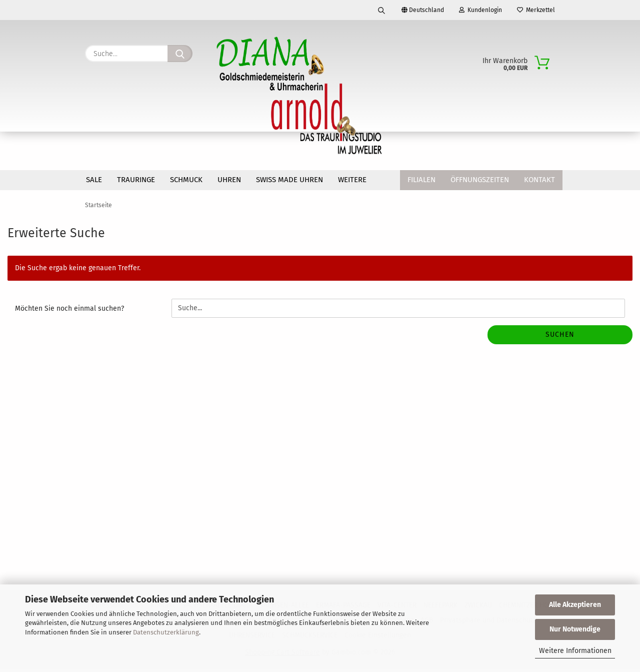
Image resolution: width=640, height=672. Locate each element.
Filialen (421, 180)
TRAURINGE (136, 180)
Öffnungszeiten (480, 180)
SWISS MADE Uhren (289, 180)
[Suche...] (180, 54)
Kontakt (539, 180)
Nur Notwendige (575, 629)
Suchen (560, 337)
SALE (94, 180)
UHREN (229, 180)
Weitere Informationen (575, 651)
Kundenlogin (480, 10)
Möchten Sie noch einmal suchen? (69, 311)
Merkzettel (536, 10)
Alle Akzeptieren (575, 605)
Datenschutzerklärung (166, 632)
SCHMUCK (186, 180)
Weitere (352, 180)
